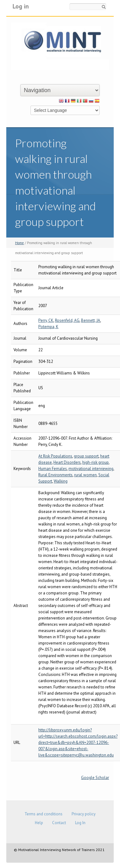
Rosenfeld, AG (67, 320)
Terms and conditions (44, 814)
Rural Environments (55, 475)
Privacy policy (84, 814)
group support (86, 456)
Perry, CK (46, 320)
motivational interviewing (91, 469)
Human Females (53, 469)
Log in (21, 6)
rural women (85, 475)
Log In (80, 823)
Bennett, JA (91, 320)
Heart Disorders (67, 462)
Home (19, 243)
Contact (59, 823)
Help (39, 823)
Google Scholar (95, 778)
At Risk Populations (55, 456)
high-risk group (95, 462)
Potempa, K (48, 327)
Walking (61, 481)
